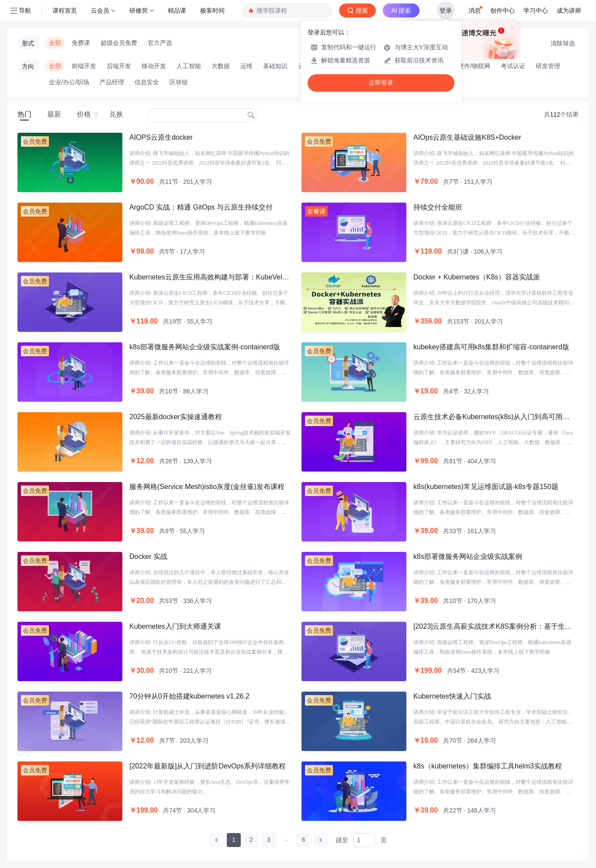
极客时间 (212, 10)
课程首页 (65, 10)
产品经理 (112, 82)
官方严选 (160, 43)
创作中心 (502, 10)
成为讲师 (569, 10)
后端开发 (119, 66)
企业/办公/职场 (69, 82)
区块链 (179, 82)
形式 (28, 43)
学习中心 (536, 10)
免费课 (81, 43)
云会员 (100, 10)
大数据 (221, 66)
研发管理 (548, 66)
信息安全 (147, 82)
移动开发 (154, 66)
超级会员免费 (119, 43)
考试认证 (513, 66)
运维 (246, 66)
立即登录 (381, 83)
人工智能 (189, 66)
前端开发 (84, 66)
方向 (28, 66)
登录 (446, 10)
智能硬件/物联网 (468, 66)
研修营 (139, 10)
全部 (55, 43)
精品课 (177, 10)
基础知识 (275, 66)
